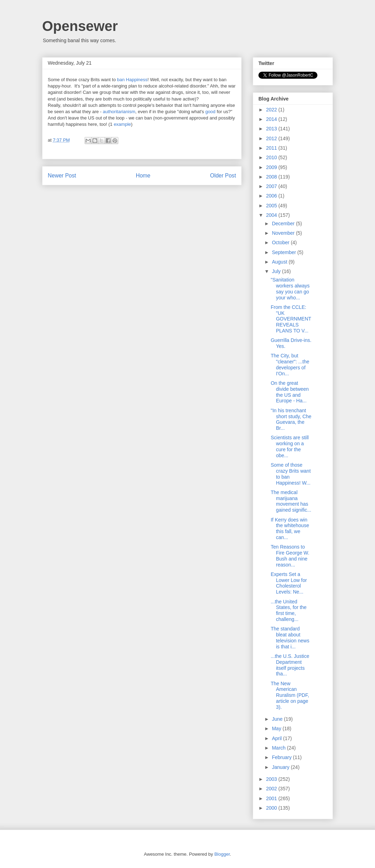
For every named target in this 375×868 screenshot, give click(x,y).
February (282, 757)
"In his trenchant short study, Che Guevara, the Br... (291, 419)
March (279, 748)
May (277, 728)
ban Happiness (132, 80)
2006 (272, 196)
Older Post (223, 176)
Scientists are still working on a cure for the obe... (290, 446)
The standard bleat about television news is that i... (290, 637)
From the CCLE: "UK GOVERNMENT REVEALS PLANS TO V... (291, 319)
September (284, 252)
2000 (272, 808)
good (211, 112)
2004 (272, 215)
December (284, 224)
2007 (272, 186)
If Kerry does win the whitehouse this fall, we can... (290, 529)
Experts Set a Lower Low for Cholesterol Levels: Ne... (289, 583)
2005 (272, 206)
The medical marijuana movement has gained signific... (291, 501)
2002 (272, 789)
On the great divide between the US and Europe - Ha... (290, 392)
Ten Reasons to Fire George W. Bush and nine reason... (290, 556)
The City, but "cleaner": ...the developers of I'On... (290, 364)
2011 (272, 148)
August (280, 262)
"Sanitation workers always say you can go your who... (290, 289)
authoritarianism (119, 112)
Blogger (222, 854)
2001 (272, 798)
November (284, 233)
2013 (272, 129)
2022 (272, 110)
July (277, 271)
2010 (272, 157)
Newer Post (62, 176)
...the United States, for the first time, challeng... (289, 610)
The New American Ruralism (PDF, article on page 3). (290, 695)
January (281, 767)
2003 (272, 779)
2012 (272, 138)
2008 (272, 177)
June (278, 719)
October (281, 242)
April (277, 738)
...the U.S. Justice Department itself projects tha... (290, 665)
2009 (272, 167)
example (122, 124)
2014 (272, 119)
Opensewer (80, 26)
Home (143, 176)
